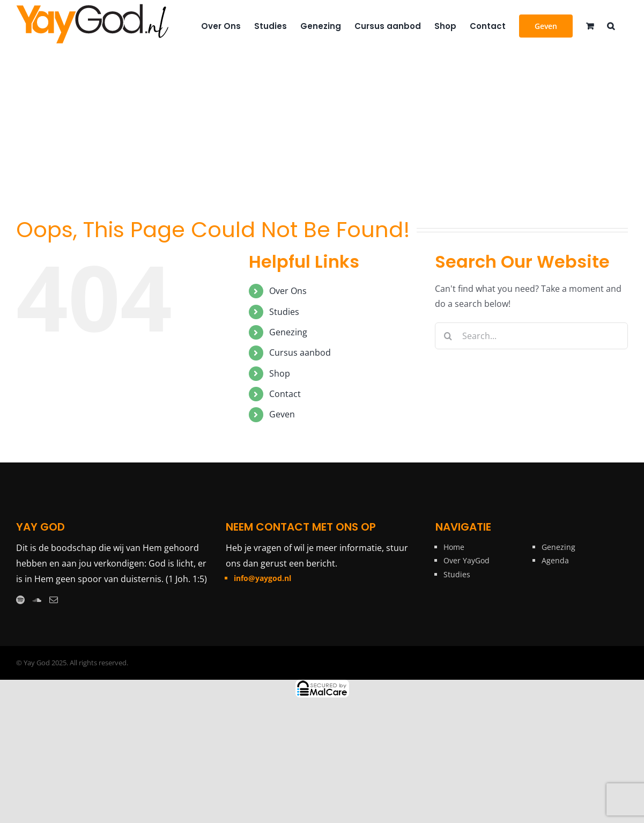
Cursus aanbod (300, 352)
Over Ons (288, 291)
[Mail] (54, 600)
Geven (282, 414)
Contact (285, 394)
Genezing (288, 332)
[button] (611, 25)
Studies (284, 312)
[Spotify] (20, 600)
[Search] (448, 336)
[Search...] (531, 336)
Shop (280, 373)
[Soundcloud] (37, 600)
